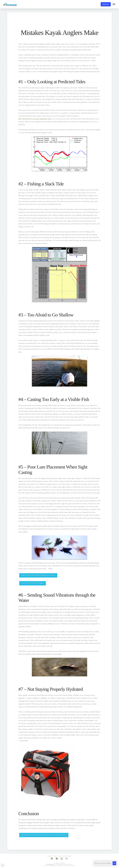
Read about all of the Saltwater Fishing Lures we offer (38, 575)
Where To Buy (67, 856)
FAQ (60, 856)
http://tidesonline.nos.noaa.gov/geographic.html (35, 119)
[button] (114, 4)
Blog (56, 856)
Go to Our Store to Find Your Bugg (33, 583)
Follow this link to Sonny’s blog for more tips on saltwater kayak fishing (44, 835)
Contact (50, 856)
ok (114, 863)
